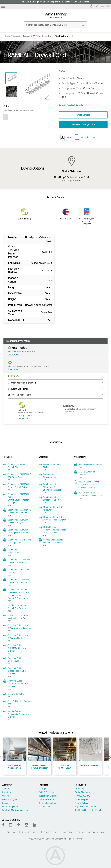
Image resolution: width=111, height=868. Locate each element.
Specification (88, 138)
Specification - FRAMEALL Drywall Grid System (19, 607)
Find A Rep (80, 789)
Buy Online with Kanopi (85, 807)
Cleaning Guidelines (17, 694)
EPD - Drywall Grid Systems (87, 474)
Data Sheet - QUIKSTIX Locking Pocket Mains (18, 532)
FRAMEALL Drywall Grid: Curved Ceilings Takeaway (55, 519)
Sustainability (8, 803)
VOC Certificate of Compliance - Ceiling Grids (90, 495)
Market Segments (10, 807)
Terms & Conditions (31, 832)
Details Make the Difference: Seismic (52, 499)
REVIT (66, 138)
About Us (6, 789)
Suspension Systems (48, 796)
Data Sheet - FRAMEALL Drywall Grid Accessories (19, 581)
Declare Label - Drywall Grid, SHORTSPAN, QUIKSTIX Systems (89, 485)
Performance (45, 807)
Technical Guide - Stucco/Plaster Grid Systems (17, 671)
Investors (7, 793)
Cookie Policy (50, 832)
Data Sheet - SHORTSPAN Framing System (19, 542)
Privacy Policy (67, 832)
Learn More (13, 369)
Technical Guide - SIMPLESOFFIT (15, 660)
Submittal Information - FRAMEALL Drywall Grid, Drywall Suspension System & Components (18, 594)
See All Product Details (73, 105)
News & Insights (10, 800)
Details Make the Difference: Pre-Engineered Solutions (53, 487)
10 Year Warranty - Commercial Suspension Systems (18, 714)
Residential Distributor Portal (88, 811)
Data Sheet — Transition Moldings (18, 572)
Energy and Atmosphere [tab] (19, 395)
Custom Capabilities (47, 803)
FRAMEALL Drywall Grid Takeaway (54, 509)
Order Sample (83, 115)
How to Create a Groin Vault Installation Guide (18, 617)
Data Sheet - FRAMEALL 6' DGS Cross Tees (20, 476)
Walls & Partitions (46, 793)
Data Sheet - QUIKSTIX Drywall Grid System (18, 522)
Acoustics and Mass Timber (52, 466)
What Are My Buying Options (15, 811)
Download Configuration (83, 124)
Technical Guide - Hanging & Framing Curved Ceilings (20, 627)
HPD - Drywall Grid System (90, 465)
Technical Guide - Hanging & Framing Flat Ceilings (19, 637)
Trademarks (12, 832)
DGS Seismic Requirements (49, 476)
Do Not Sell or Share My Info (91, 832)
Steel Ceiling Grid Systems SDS (20, 703)
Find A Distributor (83, 793)
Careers (6, 796)
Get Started (13, 355)
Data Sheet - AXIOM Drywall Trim (17, 466)
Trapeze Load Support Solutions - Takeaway (53, 542)
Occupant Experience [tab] (18, 389)
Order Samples (81, 800)
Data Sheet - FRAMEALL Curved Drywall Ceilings (18, 486)
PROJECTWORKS (82, 796)
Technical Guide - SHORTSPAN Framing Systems (17, 648)
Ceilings (42, 789)
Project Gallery (81, 803)
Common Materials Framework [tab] (22, 383)
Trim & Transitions (46, 800)
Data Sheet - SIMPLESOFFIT (14, 552)
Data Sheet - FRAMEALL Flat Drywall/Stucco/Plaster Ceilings (18, 499)
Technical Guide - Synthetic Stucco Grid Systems (18, 684)
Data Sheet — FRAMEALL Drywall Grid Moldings (19, 562)
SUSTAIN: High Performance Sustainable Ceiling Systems (54, 530)
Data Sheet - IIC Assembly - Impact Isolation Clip (19, 512)
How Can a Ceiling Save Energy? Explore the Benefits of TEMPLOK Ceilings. (56, 2)
